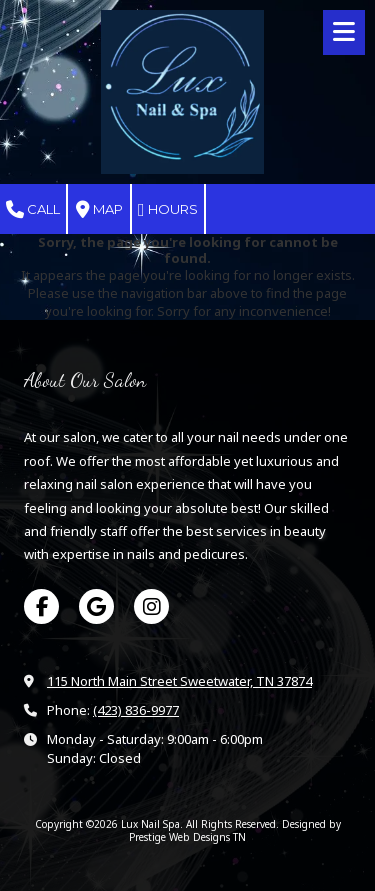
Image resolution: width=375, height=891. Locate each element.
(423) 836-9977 (136, 710)
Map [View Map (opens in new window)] (99, 210)
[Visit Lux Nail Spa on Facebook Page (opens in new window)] (41, 606)
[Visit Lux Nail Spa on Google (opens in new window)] (96, 606)
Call (33, 210)
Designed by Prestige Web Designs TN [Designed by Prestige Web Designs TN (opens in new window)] (235, 830)
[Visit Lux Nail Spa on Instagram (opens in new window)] (151, 606)
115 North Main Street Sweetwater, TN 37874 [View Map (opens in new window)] (179, 681)
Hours (168, 210)
